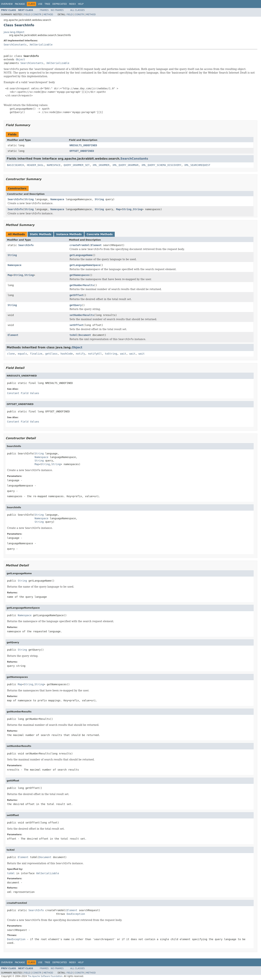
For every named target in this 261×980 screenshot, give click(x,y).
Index (72, 4)
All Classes (77, 10)
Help (81, 4)
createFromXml (80, 245)
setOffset (76, 325)
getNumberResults (82, 285)
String (29, 199)
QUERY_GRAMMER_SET (77, 165)
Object (20, 59)
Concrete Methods (100, 234)
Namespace (57, 199)
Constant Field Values (23, 393)
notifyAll (95, 354)
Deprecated (60, 4)
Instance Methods (69, 234)
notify (80, 354)
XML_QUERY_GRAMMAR (126, 165)
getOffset (76, 295)
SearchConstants (15, 45)
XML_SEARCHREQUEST (197, 165)
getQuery (76, 305)
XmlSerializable (41, 45)
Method (48, 14)
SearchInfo (15, 199)
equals (22, 354)
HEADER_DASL (35, 165)
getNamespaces (80, 275)
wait (123, 354)
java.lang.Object (14, 32)
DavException (76, 914)
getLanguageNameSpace (85, 265)
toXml (73, 335)
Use (40, 4)
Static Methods (41, 234)
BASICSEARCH (15, 165)
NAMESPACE (54, 165)
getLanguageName (81, 255)
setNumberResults (82, 315)
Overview (7, 4)
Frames (44, 10)
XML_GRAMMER (101, 165)
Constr (37, 14)
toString (111, 354)
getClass (51, 354)
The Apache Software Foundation (45, 976)
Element (96, 245)
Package (20, 4)
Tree (47, 4)
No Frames (57, 10)
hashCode (67, 354)
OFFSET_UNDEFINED (82, 151)
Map (118, 209)
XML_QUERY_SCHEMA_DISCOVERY (161, 165)
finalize (36, 354)
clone (11, 354)
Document (85, 335)
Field (27, 14)
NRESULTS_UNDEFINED (83, 145)
